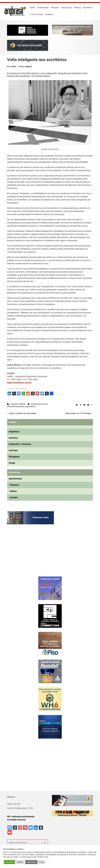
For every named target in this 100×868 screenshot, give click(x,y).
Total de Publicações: (17, 808)
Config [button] (41, 862)
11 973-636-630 (36, 14)
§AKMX (23, 404)
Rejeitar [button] (20, 862)
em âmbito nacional (16, 820)
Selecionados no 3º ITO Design (78, 413)
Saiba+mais (31, 862)
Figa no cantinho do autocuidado (23, 413)
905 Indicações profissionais (21, 817)
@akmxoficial (30, 406)
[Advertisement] (23, 553)
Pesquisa (49, 14)
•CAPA (32, 8)
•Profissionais (43, 8)
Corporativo (15, 404)
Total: (10, 804)
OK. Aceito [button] (9, 862)
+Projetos (55, 8)
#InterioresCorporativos (16, 406)
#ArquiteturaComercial (39, 404)
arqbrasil (28, 66)
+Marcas (77, 8)
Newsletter (88, 8)
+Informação (66, 8)
